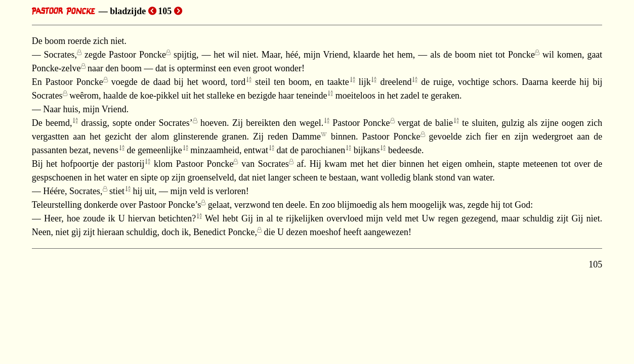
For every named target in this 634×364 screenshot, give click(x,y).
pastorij (131, 164)
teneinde (311, 96)
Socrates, (60, 55)
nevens (106, 150)
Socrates (47, 96)
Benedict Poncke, (225, 232)
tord (238, 82)
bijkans (367, 150)
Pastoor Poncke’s (170, 205)
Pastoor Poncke (137, 55)
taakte (338, 82)
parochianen (323, 150)
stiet (117, 191)
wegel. (311, 123)
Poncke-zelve (56, 68)
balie (444, 123)
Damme (306, 136)
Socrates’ (176, 123)
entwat (256, 150)
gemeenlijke (160, 150)
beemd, (59, 123)
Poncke (521, 55)
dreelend (396, 82)
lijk (365, 82)
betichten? (177, 218)
